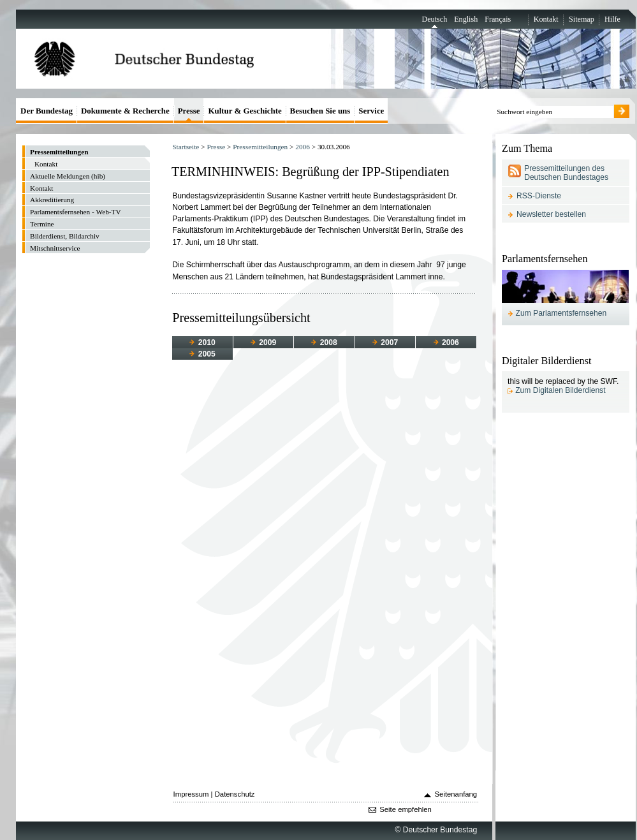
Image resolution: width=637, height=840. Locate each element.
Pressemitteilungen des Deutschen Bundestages (566, 173)
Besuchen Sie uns (320, 111)
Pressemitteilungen (260, 147)
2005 (202, 354)
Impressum (191, 794)
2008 (324, 343)
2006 (303, 147)
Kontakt (546, 19)
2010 (202, 343)
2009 (263, 343)
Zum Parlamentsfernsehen (561, 313)
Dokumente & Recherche (125, 111)
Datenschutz (235, 794)
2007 (385, 343)
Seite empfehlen (406, 809)
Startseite (186, 147)
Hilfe (612, 19)
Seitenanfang (456, 794)
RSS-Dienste (539, 196)
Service (371, 111)
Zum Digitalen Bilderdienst (560, 390)
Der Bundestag (47, 111)
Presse (216, 147)
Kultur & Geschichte (245, 111)
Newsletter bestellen (551, 214)
